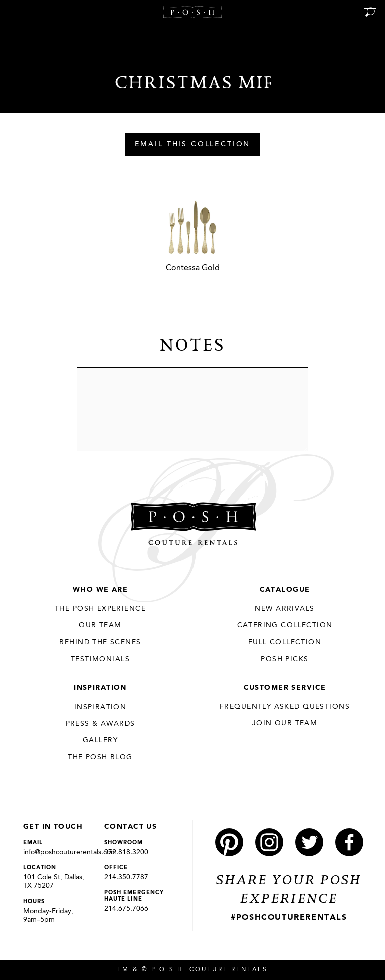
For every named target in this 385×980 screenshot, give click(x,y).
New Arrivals (284, 609)
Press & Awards (101, 724)
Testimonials (100, 659)
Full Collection (285, 642)
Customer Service (285, 688)
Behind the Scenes (100, 642)
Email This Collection (193, 145)
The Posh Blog (100, 757)
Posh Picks (284, 659)
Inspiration (100, 688)
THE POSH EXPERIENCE (100, 609)
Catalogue (285, 590)
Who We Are (100, 590)
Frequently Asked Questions (285, 707)
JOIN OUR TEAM (285, 723)
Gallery (100, 740)
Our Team (100, 625)
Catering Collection (285, 625)
